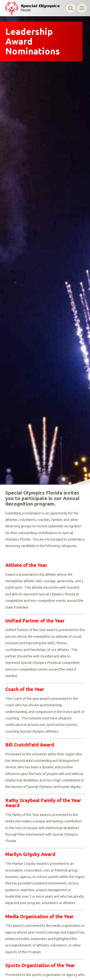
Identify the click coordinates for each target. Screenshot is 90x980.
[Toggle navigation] (82, 8)
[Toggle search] (71, 8)
